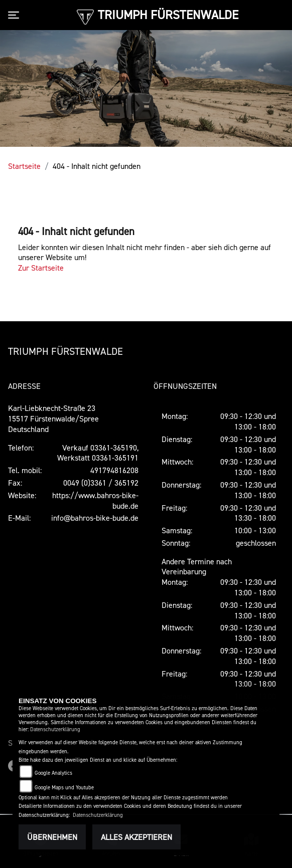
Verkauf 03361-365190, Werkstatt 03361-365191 (98, 453)
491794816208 (114, 470)
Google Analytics (53, 773)
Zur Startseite (41, 268)
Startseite (24, 166)
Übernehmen (52, 837)
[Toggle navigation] (16, 15)
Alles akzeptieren (136, 837)
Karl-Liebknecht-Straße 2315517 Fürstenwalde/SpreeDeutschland (53, 418)
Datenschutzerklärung (55, 729)
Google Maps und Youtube (64, 788)
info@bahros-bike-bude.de (95, 518)
